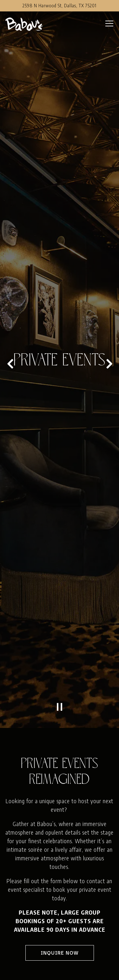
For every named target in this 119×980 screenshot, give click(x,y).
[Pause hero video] (60, 605)
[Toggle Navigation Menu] (109, 23)
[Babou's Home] (28, 23)
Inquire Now (60, 851)
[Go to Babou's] (60, 6)
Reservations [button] (60, 971)
